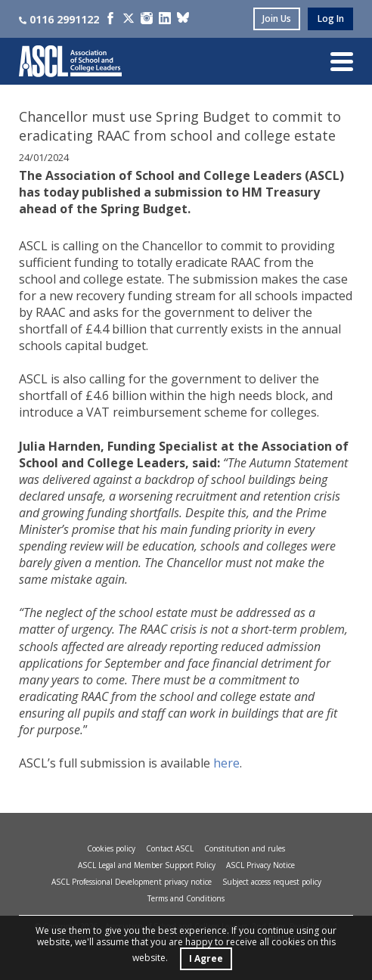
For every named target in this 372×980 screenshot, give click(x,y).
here (226, 763)
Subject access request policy (272, 882)
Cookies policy (111, 848)
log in (331, 19)
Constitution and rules (245, 848)
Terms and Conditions (186, 898)
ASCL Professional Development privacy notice (132, 882)
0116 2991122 (59, 19)
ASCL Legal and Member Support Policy (147, 865)
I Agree (206, 958)
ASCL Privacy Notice (260, 865)
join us (277, 19)
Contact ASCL (170, 848)
